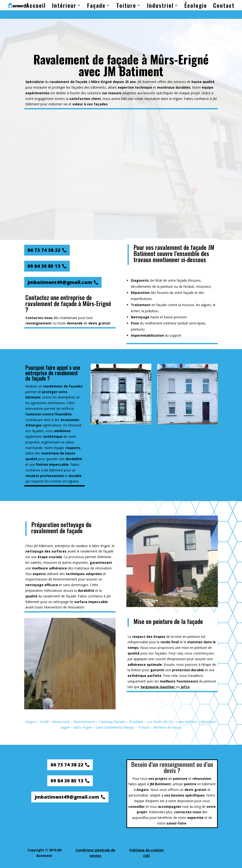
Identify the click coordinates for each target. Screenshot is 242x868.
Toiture (126, 6)
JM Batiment (147, 82)
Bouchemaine (84, 722)
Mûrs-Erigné (83, 727)
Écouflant (136, 722)
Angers (31, 722)
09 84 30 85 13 (44, 266)
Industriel (160, 6)
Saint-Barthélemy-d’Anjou (115, 727)
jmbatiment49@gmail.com (60, 282)
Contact (224, 6)
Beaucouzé (61, 722)
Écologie (196, 6)
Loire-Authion (187, 722)
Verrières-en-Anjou (167, 727)
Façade (96, 6)
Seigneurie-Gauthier (158, 687)
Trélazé (144, 727)
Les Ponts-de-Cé (160, 722)
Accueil (36, 6)
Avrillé (44, 722)
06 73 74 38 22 (44, 250)
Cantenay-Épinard (112, 722)
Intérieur (64, 6)
